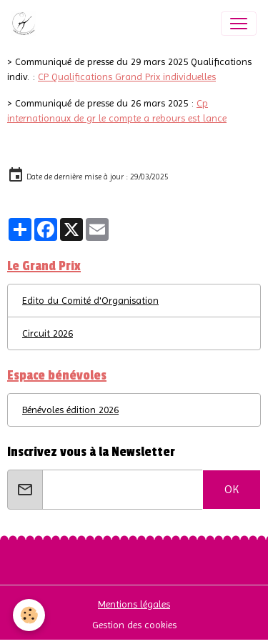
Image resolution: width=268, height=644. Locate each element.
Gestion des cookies (134, 625)
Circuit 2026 (48, 333)
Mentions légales (134, 604)
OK (232, 489)
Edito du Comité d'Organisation (90, 300)
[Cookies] (29, 615)
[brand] (26, 24)
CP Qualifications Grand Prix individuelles (127, 76)
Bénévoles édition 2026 (70, 410)
